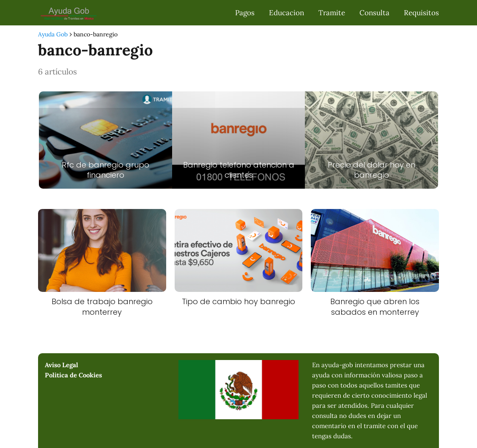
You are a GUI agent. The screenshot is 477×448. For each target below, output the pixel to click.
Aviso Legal (62, 365)
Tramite (332, 13)
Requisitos (421, 13)
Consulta (374, 13)
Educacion (286, 13)
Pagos (245, 13)
